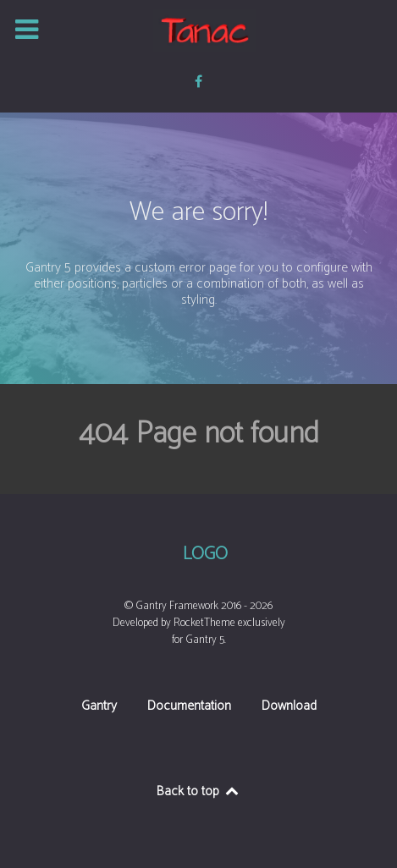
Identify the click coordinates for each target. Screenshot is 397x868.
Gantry (99, 708)
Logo (205, 555)
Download (289, 708)
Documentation (189, 708)
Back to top (198, 791)
